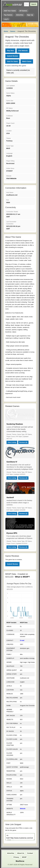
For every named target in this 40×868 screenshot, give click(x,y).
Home (6, 31)
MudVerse (20, 861)
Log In (6, 19)
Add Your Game (10, 11)
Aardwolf (10, 497)
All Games (23, 11)
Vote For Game (12, 61)
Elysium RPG (12, 533)
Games (13, 31)
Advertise (20, 15)
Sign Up (30, 15)
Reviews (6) (23, 442)
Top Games (8, 15)
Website (23, 809)
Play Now (10, 51)
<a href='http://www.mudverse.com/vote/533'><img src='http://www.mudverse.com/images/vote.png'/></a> (20, 837)
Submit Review (12, 56)
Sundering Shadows (15, 424)
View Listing (12, 442)
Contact (30, 853)
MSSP (24, 857)
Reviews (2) (23, 514)
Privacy (16, 857)
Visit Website (23, 51)
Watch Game (27, 61)
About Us (21, 853)
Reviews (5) (23, 547)
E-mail (22, 640)
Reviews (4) (23, 478)
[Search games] (27, 4)
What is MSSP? (22, 577)
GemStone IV (12, 462)
